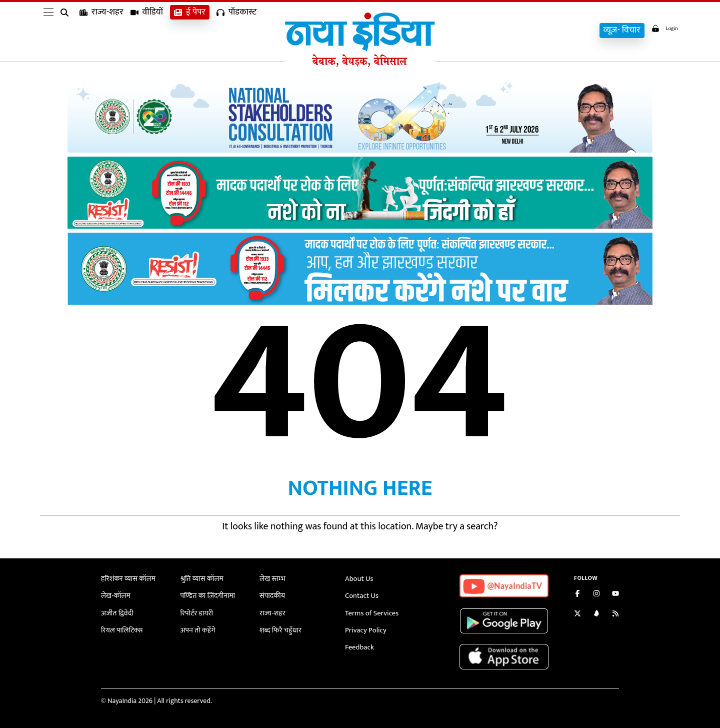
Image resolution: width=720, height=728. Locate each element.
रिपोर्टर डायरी (196, 612)
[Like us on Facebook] (577, 595)
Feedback (359, 646)
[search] (66, 31)
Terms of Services (370, 612)
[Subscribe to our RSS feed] (615, 615)
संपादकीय (272, 595)
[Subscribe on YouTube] (615, 595)
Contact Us (361, 595)
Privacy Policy (365, 629)
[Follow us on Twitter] (577, 615)
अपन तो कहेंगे (197, 629)
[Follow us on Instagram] (596, 595)
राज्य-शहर (101, 30)
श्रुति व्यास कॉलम (201, 579)
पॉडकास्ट (236, 30)
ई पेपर (190, 30)
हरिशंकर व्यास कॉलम (127, 579)
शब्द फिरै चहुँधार (279, 629)
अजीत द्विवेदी (116, 612)
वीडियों (147, 30)
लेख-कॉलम (115, 595)
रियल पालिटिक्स (121, 629)
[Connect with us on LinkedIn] (596, 615)
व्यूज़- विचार (615, 30)
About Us (358, 579)
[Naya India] (360, 65)
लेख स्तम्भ (272, 579)
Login (661, 29)
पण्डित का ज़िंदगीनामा (206, 595)
